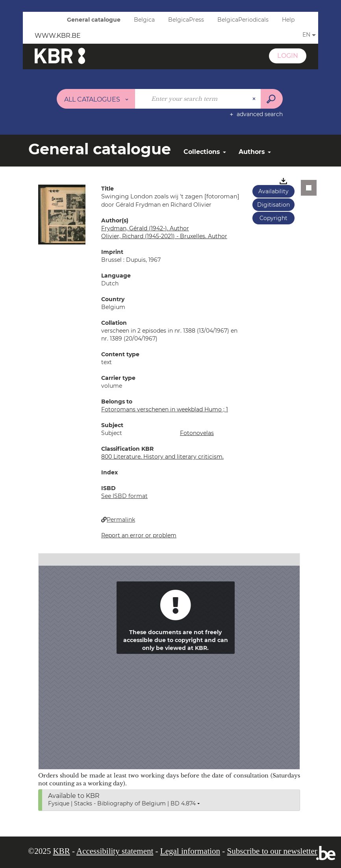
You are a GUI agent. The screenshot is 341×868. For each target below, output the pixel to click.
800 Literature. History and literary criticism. (162, 457)
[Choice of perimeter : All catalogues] (96, 99)
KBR (61, 851)
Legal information (190, 851)
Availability (273, 191)
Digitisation (273, 205)
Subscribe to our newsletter (272, 851)
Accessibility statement (115, 851)
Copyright (273, 218)
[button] (62, 214)
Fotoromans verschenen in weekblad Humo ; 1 (165, 409)
